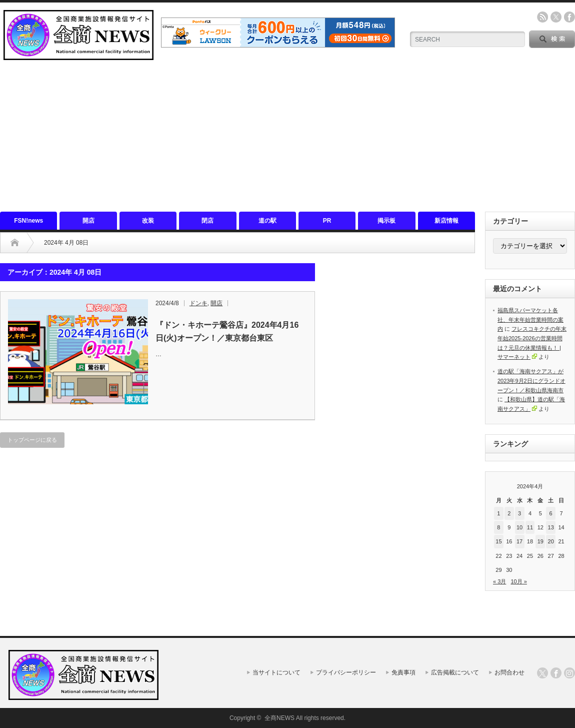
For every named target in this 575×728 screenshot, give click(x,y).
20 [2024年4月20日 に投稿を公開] (551, 541)
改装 (148, 221)
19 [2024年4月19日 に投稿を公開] (540, 541)
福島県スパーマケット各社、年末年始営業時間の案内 (530, 319)
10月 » (518, 581)
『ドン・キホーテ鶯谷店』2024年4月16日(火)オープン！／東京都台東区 (227, 331)
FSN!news (28, 221)
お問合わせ (509, 672)
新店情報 (446, 221)
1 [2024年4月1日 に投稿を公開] (498, 513)
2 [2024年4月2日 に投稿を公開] (509, 513)
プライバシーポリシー (346, 672)
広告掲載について (455, 672)
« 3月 (499, 581)
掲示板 (386, 221)
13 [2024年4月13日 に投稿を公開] (551, 527)
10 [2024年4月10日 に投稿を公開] (519, 527)
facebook (569, 17)
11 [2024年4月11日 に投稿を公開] (530, 527)
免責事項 (403, 672)
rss (542, 17)
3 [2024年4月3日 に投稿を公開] (519, 513)
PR (327, 221)
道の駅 (267, 221)
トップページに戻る (32, 440)
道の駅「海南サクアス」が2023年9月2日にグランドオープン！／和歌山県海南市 (531, 381)
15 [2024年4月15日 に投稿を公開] (498, 541)
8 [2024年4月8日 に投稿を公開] (498, 527)
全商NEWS (279, 718)
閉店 (207, 221)
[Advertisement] (287, 137)
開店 (88, 221)
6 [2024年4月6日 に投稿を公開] (551, 513)
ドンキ (198, 303)
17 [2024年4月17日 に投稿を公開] (519, 541)
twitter (556, 17)
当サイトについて (276, 672)
